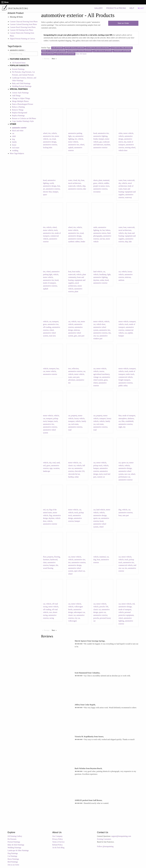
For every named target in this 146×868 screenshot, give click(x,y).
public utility (123, 386)
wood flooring (48, 568)
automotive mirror (100, 233)
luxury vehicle (79, 418)
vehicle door (123, 150)
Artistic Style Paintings (20, 93)
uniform (121, 280)
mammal (106, 180)
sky (125, 142)
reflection (75, 369)
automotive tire (48, 136)
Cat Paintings (12, 856)
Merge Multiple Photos (20, 101)
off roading (47, 609)
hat (104, 230)
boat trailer (76, 272)
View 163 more (81, 54)
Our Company (57, 836)
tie (101, 230)
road (70, 430)
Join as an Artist (13, 865)
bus (58, 369)
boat (83, 180)
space (45, 195)
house (14, 145)
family (14, 142)
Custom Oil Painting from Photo (21, 30)
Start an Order (123, 23)
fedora (108, 230)
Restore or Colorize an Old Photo (24, 118)
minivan (128, 277)
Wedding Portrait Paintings (22, 86)
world (52, 183)
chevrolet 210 (79, 471)
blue (120, 416)
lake (85, 189)
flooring (57, 557)
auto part (81, 336)
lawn (107, 186)
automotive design (50, 142)
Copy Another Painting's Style (23, 121)
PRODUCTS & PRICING (116, 8)
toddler (106, 183)
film (123, 421)
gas (101, 142)
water (70, 180)
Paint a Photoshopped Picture (23, 104)
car (50, 139)
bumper (101, 139)
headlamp (103, 274)
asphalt (71, 148)
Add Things (16, 96)
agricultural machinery (101, 374)
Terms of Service (58, 842)
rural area (52, 336)
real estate (16, 148)
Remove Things (18, 110)
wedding (15, 151)
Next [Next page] (55, 59)
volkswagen (72, 621)
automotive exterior (50, 145)
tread (54, 139)
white (121, 133)
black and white (18, 131)
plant (100, 180)
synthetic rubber (74, 242)
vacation (56, 468)
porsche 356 (104, 607)
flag (50, 515)
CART (141, 8)
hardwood (54, 560)
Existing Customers (104, 839)
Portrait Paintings (18, 69)
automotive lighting (100, 136)
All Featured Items (19, 63)
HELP (132, 8)
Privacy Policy (58, 839)
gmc (76, 336)
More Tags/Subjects (17, 153)
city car (96, 336)
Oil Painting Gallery (15, 836)
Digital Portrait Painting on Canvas (22, 39)
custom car (101, 477)
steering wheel (130, 148)
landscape (47, 471)
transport (55, 321)
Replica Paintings (18, 116)
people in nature (99, 186)
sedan (102, 280)
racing (52, 618)
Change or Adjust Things (21, 98)
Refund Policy (57, 845)
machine (107, 145)
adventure (72, 380)
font (59, 186)
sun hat (102, 239)
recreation (97, 192)
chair (45, 562)
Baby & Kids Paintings (16, 845)
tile (57, 565)
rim (109, 333)
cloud (75, 180)
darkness (131, 418)
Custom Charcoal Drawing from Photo (24, 22)
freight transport (124, 380)
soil (44, 465)
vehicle (54, 133)
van (79, 321)
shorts (95, 180)
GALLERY (99, 8)
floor (45, 557)
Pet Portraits (12, 839)
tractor (102, 371)
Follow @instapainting (105, 846)
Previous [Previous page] (47, 59)
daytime (96, 280)
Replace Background (20, 113)
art (44, 189)
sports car (125, 463)
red (44, 510)
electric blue (47, 192)
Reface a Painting (18, 107)
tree (70, 369)
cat (13, 133)
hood (95, 133)
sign (51, 468)
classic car (72, 465)
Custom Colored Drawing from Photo (23, 24)
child (14, 136)
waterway (128, 197)
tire (49, 133)
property (74, 416)
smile (95, 227)
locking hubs (48, 148)
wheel (45, 133)
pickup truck (98, 465)
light (109, 274)
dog (13, 139)
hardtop (71, 477)
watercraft (72, 186)
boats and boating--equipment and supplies (127, 192)
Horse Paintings (13, 859)
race (51, 612)
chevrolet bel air (74, 474)
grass (95, 183)
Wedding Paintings (14, 848)
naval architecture (75, 183)
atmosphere (123, 418)
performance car (124, 477)
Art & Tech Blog (58, 848)
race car (127, 474)
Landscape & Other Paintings (18, 850)
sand (58, 463)
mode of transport (49, 283)
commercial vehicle (126, 377)
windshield (129, 421)
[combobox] (24, 54)
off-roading (47, 327)
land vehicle (98, 272)
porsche (96, 618)
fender (96, 139)
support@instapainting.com (121, 836)
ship (84, 186)
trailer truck (130, 374)
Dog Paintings (13, 853)
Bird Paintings (13, 862)
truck (56, 230)
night (120, 427)
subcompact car (79, 612)
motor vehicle (73, 142)
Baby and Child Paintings (21, 83)
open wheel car (79, 571)
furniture (46, 560)
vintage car (97, 377)
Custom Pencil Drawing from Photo (23, 27)
